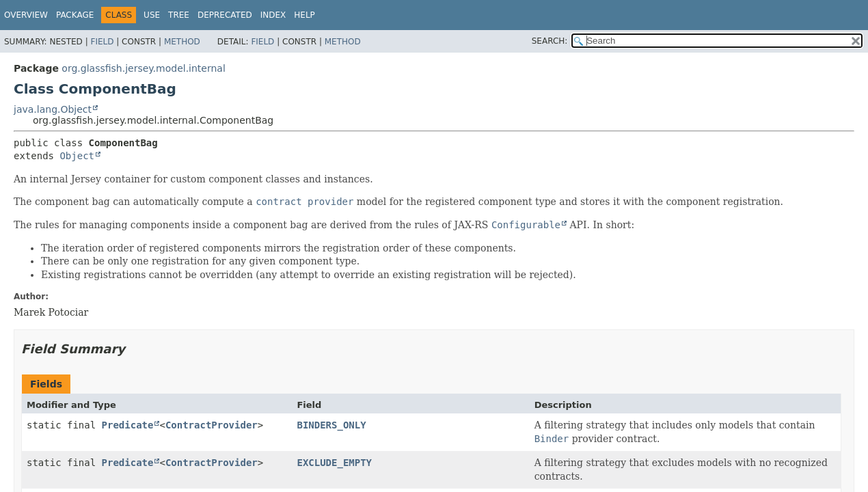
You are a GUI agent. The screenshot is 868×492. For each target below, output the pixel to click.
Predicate (128, 425)
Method (182, 42)
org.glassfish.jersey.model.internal (143, 68)
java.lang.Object (53, 109)
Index (273, 15)
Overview (26, 15)
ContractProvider (212, 425)
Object (77, 156)
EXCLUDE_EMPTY (334, 463)
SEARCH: (550, 41)
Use (152, 15)
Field (102, 42)
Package (75, 15)
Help (304, 15)
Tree (179, 15)
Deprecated (225, 15)
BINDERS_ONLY (331, 425)
